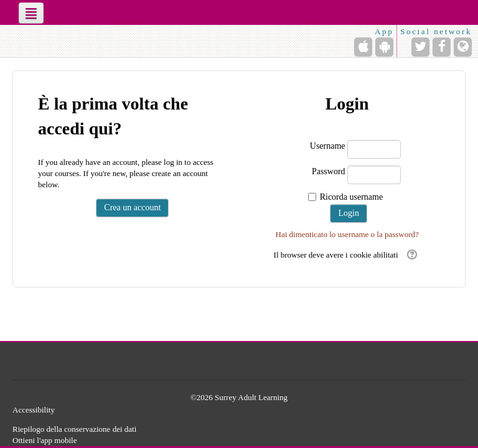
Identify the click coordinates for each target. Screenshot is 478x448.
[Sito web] (463, 47)
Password (329, 171)
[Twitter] (420, 47)
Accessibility (34, 410)
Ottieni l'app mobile (45, 440)
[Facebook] (442, 47)
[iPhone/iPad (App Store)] (363, 47)
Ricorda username (351, 197)
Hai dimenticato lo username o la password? (347, 234)
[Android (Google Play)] (384, 47)
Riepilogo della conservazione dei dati (74, 429)
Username (328, 146)
